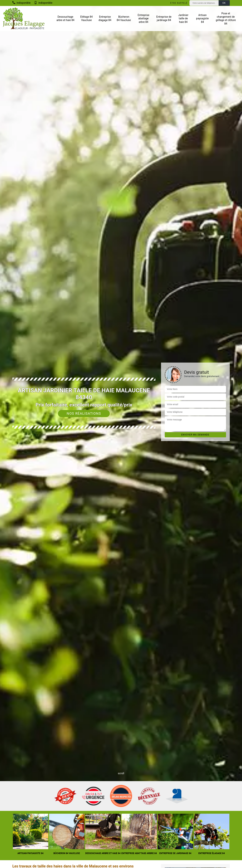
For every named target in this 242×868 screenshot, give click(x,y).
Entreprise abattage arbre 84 (143, 18)
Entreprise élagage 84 (105, 18)
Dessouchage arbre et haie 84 (65, 18)
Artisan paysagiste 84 (202, 18)
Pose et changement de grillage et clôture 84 (226, 19)
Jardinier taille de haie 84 (183, 18)
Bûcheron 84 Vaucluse (124, 18)
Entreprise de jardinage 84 (164, 18)
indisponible (22, 3)
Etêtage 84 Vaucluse (86, 18)
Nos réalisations (84, 413)
